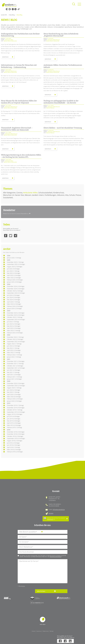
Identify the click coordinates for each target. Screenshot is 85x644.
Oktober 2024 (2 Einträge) (15, 291)
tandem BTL (4, 15)
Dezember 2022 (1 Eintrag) (15, 337)
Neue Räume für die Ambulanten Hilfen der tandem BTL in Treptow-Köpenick (19, 102)
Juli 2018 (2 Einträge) (13, 443)
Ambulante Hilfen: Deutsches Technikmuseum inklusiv (63, 66)
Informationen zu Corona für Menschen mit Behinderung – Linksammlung (19, 66)
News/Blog (12, 15)
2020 (9, 381)
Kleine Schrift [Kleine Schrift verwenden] (13, 9)
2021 (9, 359)
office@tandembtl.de (59, 510)
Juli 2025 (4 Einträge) (13, 269)
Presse (78, 195)
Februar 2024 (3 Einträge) (15, 306)
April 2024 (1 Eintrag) (13, 302)
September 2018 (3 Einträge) (16, 438)
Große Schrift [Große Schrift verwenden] (15, 9)
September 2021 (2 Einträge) (16, 368)
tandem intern (38, 195)
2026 (9, 256)
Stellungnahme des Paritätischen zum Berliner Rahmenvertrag (20, 35)
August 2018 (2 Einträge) (15, 441)
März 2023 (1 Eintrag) (14, 331)
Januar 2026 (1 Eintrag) (14, 258)
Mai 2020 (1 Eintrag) (13, 392)
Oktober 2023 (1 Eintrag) (15, 317)
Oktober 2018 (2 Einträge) (15, 436)
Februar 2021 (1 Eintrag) (14, 377)
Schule (72, 195)
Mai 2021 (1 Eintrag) (13, 372)
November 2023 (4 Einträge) (16, 315)
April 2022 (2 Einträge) (14, 350)
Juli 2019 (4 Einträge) (13, 416)
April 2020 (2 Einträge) (14, 394)
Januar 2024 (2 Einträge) (14, 308)
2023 (9, 311)
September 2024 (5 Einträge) (16, 293)
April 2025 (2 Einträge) (14, 275)
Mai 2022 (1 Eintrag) (13, 348)
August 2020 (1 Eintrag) (14, 388)
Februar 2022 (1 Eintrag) (14, 355)
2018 (9, 430)
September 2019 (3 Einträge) (16, 412)
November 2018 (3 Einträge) (16, 434)
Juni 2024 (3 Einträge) (14, 297)
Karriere (51, 513)
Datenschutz (46, 631)
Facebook (6, 236)
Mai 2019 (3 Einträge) (14, 421)
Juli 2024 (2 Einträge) (13, 295)
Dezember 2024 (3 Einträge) (16, 286)
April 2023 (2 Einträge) (14, 328)
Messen (28, 195)
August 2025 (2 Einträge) (15, 267)
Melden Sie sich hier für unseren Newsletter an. (16, 214)
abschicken (41, 591)
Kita (67, 195)
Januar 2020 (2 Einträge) (14, 401)
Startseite (9, 5)
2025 (9, 260)
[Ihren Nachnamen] (43, 537)
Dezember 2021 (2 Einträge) (16, 361)
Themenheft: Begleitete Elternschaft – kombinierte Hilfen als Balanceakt (17, 129)
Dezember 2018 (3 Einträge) (16, 432)
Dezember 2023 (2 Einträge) (16, 313)
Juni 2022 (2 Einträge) (14, 346)
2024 (9, 284)
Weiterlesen (8, 57)
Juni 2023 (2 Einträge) (14, 324)
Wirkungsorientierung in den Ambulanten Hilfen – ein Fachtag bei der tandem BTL (21, 156)
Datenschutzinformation (56, 557)
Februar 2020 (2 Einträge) (15, 399)
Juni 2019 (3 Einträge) (14, 419)
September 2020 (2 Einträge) (16, 386)
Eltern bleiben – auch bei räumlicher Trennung (63, 128)
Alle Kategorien (9, 193)
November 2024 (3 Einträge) (16, 289)
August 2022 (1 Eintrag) (14, 344)
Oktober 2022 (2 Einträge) (15, 339)
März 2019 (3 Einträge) (14, 425)
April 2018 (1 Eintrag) (13, 447)
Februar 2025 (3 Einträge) (15, 280)
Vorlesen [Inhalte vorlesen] (19, 9)
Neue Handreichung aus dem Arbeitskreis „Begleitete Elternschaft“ (61, 35)
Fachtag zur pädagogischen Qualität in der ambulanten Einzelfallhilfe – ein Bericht (61, 102)
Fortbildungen (50, 195)
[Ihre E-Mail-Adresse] (43, 547)
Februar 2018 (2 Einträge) (15, 452)
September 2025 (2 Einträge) (16, 264)
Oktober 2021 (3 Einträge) (15, 366)
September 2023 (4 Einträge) (16, 319)
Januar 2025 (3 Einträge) (14, 282)
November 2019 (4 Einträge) (16, 408)
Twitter (11, 236)
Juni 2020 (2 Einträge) (14, 390)
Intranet (33, 631)
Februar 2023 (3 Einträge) (15, 333)
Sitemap (52, 631)
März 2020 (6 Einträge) (14, 397)
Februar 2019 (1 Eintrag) (14, 427)
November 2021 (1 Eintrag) (15, 364)
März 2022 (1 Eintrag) (14, 352)
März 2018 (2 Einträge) (14, 450)
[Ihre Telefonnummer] (43, 552)
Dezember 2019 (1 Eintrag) (15, 405)
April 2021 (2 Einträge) (14, 375)
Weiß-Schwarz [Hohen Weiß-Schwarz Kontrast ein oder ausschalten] (10, 9)
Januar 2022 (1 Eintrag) (14, 357)
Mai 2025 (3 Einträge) (14, 273)
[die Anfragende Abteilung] (43, 532)
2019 (9, 403)
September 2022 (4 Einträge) (16, 342)
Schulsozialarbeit (45, 193)
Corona (19, 193)
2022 (9, 335)
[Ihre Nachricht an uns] (43, 571)
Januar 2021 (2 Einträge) (14, 379)
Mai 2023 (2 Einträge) (14, 326)
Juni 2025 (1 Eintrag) (13, 271)
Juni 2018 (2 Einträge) (14, 445)
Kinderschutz (59, 193)
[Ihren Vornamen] (43, 542)
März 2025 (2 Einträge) (14, 278)
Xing (16, 236)
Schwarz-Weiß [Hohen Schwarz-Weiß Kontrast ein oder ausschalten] (7, 9)
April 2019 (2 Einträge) (14, 423)
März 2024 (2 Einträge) (14, 304)
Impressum (39, 631)
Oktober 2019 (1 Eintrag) (15, 410)
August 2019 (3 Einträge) (15, 414)
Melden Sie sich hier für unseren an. (56, 519)
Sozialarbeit (8, 197)
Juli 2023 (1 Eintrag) (13, 322)
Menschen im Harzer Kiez (14, 195)
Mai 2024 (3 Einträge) (14, 300)
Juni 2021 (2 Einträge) (14, 370)
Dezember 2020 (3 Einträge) (16, 383)
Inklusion (61, 195)
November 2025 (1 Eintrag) (15, 262)
